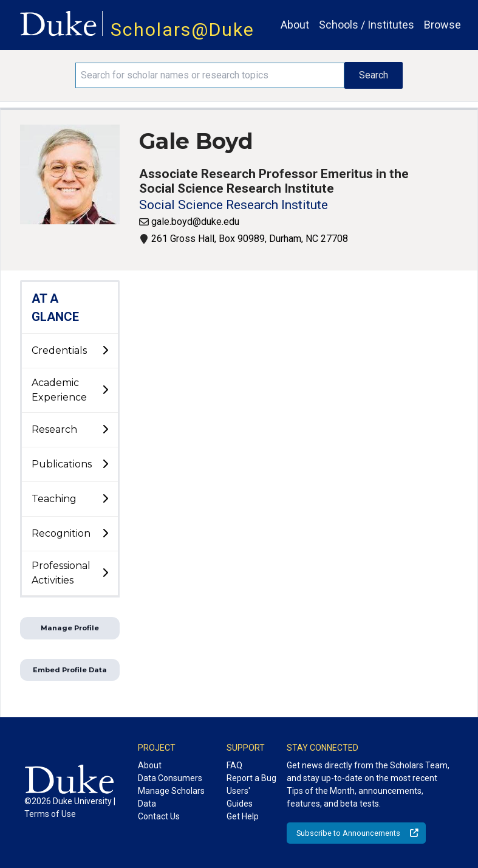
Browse (442, 25)
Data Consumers (170, 778)
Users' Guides (240, 797)
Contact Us (159, 816)
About (295, 25)
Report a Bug (251, 778)
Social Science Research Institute (234, 205)
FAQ (234, 765)
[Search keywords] (210, 75)
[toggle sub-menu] (105, 351)
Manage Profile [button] (70, 628)
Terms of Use (50, 814)
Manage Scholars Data (171, 797)
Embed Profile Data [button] (70, 670)
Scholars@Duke (183, 29)
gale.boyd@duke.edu (195, 222)
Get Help (243, 816)
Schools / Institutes (367, 25)
